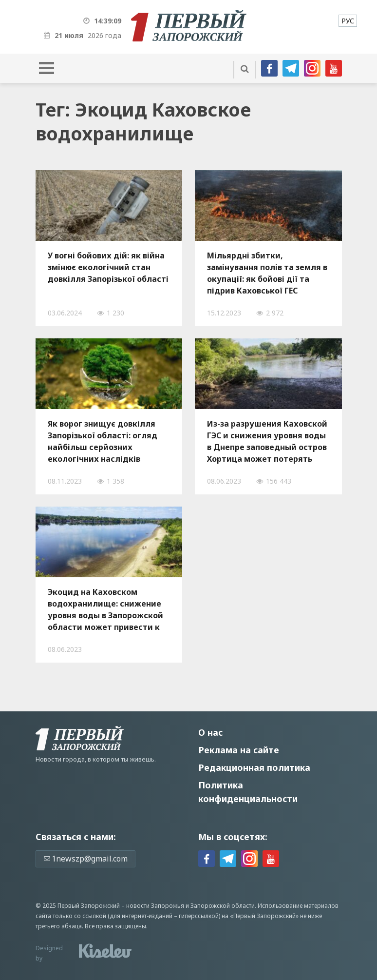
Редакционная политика (254, 767)
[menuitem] (348, 21)
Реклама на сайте (239, 750)
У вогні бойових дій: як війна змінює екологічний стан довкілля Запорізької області (108, 267)
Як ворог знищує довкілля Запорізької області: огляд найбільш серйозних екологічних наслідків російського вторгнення (103, 441)
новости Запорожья (155, 906)
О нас (210, 732)
